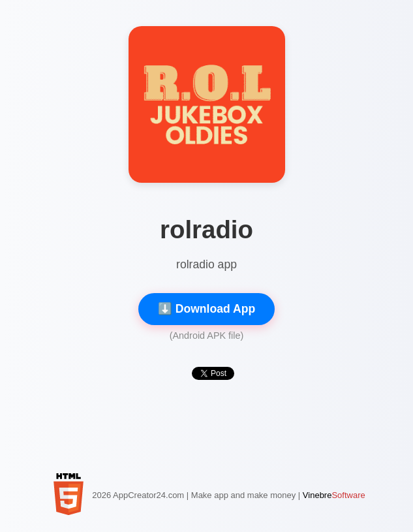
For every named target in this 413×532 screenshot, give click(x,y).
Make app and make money (243, 495)
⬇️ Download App (206, 309)
